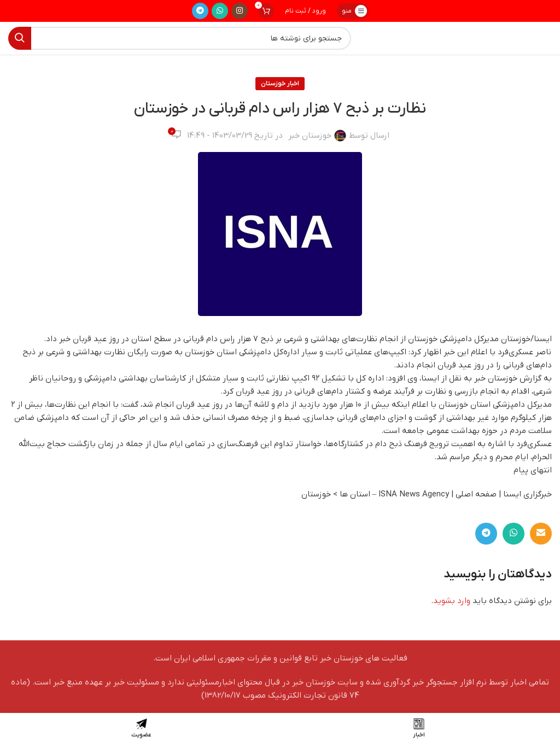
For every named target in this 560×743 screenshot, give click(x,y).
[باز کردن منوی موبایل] (353, 11)
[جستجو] (180, 38)
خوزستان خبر (310, 136)
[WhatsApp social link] (220, 11)
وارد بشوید (452, 601)
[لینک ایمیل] (541, 534)
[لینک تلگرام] (200, 11)
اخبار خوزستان (280, 84)
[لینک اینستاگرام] (240, 11)
